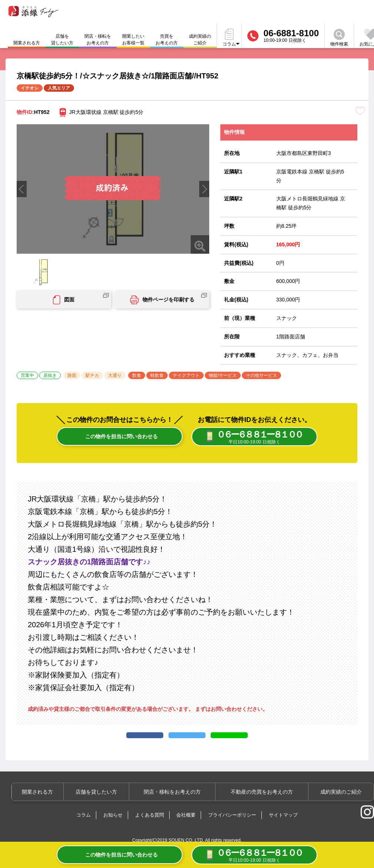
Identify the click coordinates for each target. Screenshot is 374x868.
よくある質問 (150, 828)
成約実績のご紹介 (200, 40)
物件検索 (339, 38)
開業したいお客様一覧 (133, 40)
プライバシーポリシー (232, 828)
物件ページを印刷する (162, 300)
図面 (64, 300)
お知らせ (113, 828)
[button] (204, 189)
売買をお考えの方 (167, 40)
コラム (84, 828)
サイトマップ (283, 828)
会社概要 (186, 828)
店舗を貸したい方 (62, 40)
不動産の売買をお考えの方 (267, 804)
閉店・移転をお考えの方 (98, 40)
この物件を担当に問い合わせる (120, 437)
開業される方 (53, 804)
